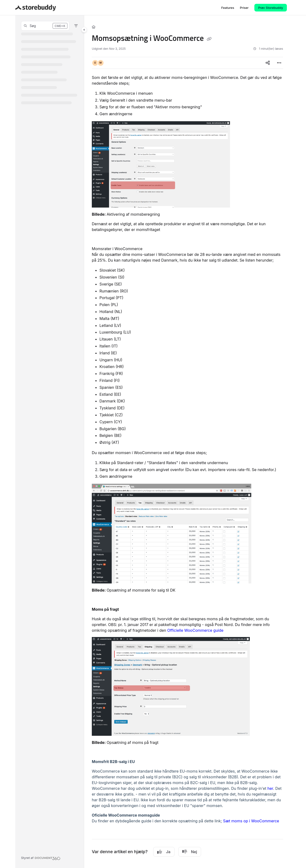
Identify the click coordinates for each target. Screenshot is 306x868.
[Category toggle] (84, 30)
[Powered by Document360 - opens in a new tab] (41, 858)
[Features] (228, 8)
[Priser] (244, 8)
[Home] (94, 27)
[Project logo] (36, 8)
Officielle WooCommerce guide (195, 630)
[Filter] (76, 26)
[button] (45, 26)
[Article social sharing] (268, 63)
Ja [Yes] (164, 852)
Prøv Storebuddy (271, 8)
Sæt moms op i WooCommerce (251, 821)
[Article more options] (279, 63)
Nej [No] (190, 852)
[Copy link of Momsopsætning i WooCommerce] (209, 39)
